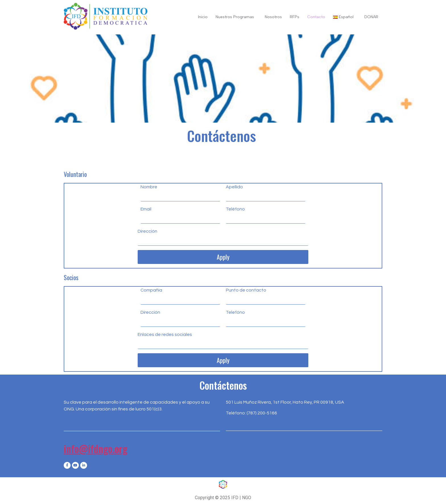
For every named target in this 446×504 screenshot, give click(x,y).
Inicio (203, 17)
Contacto (316, 17)
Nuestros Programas (235, 17)
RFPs (295, 17)
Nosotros (273, 17)
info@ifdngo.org (96, 449)
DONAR (371, 17)
